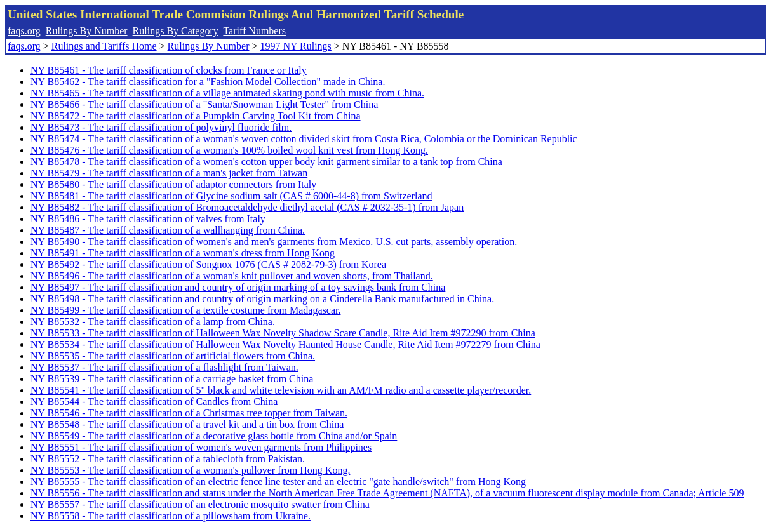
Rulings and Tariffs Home (104, 46)
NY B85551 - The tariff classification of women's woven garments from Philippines (201, 447)
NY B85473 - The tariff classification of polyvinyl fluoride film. (161, 127)
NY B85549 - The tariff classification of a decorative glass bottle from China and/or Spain (214, 436)
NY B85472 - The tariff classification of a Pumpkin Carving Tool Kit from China (196, 116)
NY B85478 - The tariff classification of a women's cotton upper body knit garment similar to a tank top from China (266, 162)
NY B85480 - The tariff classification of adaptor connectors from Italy (173, 184)
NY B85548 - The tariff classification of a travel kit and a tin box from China (187, 424)
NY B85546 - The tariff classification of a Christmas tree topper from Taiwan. (189, 413)
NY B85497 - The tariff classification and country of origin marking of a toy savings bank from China (238, 287)
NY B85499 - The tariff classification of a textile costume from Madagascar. (185, 310)
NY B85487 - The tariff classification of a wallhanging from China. (168, 230)
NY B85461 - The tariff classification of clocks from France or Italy (169, 70)
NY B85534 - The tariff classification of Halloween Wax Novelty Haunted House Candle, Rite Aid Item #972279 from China (285, 344)
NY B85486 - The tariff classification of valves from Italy (148, 219)
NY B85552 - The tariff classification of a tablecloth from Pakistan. (168, 459)
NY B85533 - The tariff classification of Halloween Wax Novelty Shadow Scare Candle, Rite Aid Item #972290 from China (283, 333)
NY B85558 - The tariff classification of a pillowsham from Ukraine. (171, 516)
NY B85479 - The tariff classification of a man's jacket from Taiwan (169, 173)
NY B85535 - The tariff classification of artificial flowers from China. (173, 356)
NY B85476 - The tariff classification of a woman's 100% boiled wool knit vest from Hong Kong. (229, 150)
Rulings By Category (176, 31)
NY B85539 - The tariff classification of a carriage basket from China (172, 379)
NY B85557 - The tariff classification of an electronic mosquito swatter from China (200, 504)
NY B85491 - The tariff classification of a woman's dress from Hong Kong (183, 253)
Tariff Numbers (254, 31)
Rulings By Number (87, 31)
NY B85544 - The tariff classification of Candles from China (154, 402)
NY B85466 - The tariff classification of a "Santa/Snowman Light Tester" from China (204, 104)
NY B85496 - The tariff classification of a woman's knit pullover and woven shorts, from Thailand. (232, 276)
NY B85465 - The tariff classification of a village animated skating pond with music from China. (227, 93)
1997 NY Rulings (296, 46)
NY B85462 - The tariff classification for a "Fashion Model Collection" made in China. (208, 82)
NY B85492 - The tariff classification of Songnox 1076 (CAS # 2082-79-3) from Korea (208, 264)
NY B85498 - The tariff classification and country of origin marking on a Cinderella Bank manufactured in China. (262, 299)
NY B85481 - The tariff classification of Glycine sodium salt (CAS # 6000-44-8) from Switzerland (231, 196)
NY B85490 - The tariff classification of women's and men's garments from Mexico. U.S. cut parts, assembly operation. (274, 242)
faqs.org (24, 31)
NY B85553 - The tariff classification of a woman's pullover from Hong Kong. (190, 470)
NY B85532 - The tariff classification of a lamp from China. (153, 322)
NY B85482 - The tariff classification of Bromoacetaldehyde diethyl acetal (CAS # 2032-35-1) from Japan (247, 207)
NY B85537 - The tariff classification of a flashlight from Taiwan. (164, 367)
